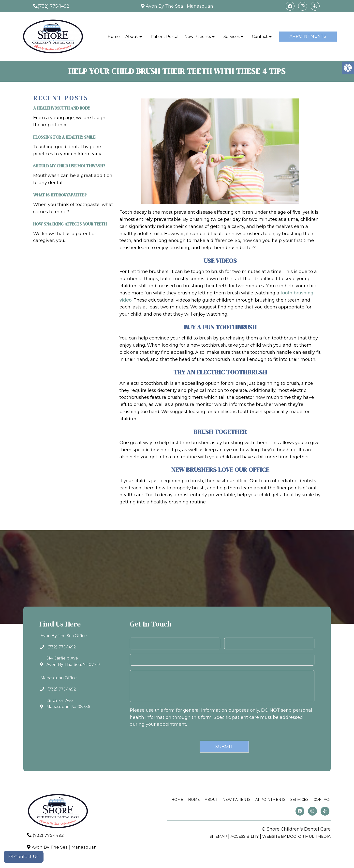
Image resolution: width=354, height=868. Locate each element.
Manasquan (200, 6)
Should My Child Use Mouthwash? (69, 166)
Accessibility (245, 836)
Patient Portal (165, 37)
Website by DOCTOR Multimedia (296, 836)
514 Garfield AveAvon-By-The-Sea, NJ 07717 (73, 661)
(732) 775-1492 (53, 6)
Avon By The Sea (164, 6)
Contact (260, 37)
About (132, 37)
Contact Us (24, 858)
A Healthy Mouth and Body (62, 108)
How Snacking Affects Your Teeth (70, 224)
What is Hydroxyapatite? (60, 195)
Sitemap (218, 836)
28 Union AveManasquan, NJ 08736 (68, 704)
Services (231, 37)
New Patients (198, 37)
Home (114, 37)
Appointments (308, 36)
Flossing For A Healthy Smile (64, 137)
